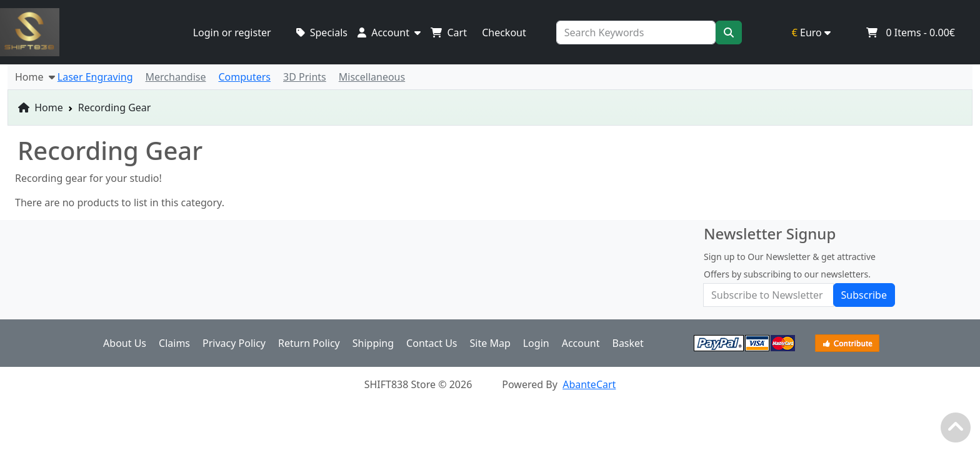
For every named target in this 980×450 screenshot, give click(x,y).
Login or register (232, 32)
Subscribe (864, 295)
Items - (910, 32)
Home (41, 107)
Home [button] (35, 77)
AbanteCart (589, 384)
